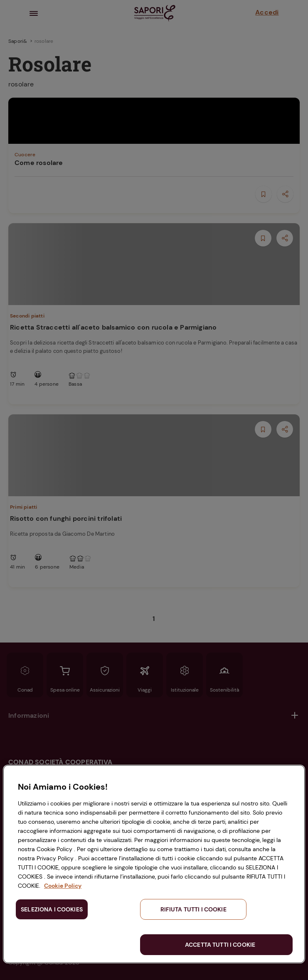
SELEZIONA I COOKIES (52, 909)
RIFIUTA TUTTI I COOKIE (193, 909)
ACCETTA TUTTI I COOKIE (220, 945)
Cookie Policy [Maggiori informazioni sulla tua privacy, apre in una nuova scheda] (63, 886)
